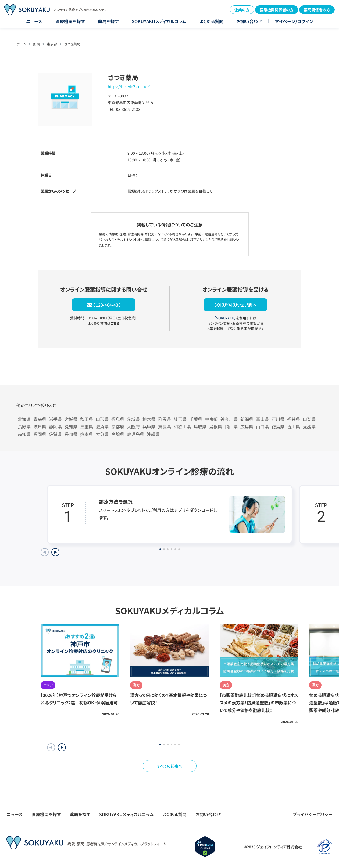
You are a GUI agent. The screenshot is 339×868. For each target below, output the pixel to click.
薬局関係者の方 (317, 10)
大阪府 (133, 426)
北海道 (24, 419)
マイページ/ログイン (294, 21)
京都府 (118, 426)
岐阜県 (40, 426)
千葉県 (196, 419)
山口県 (262, 426)
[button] (62, 747)
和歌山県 (182, 426)
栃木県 (149, 419)
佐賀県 (55, 434)
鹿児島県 (135, 434)
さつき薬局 (72, 44)
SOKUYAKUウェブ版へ (235, 305)
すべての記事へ (169, 766)
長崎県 (71, 434)
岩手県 (55, 419)
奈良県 (165, 426)
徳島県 (278, 426)
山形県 (102, 419)
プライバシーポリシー (313, 814)
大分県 (102, 434)
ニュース (34, 21)
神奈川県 (229, 419)
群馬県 (165, 419)
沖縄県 (153, 434)
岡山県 (231, 426)
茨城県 (133, 419)
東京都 (52, 44)
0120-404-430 (107, 305)
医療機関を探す (70, 21)
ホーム (21, 44)
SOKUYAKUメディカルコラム (159, 21)
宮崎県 (118, 434)
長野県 (24, 426)
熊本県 (87, 434)
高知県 (24, 434)
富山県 (262, 419)
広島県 (247, 426)
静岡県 (55, 426)
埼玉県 (180, 419)
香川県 (294, 426)
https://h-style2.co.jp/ (127, 86)
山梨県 (309, 419)
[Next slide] (55, 552)
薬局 (37, 44)
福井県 (294, 419)
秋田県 (87, 419)
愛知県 (71, 426)
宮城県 (71, 419)
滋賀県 (102, 426)
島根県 (216, 426)
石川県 (278, 419)
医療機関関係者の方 (277, 10)
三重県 (87, 426)
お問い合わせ (249, 21)
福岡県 (40, 434)
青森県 (40, 419)
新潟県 (247, 419)
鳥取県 (200, 426)
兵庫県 (149, 426)
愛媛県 (309, 426)
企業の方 (242, 10)
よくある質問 (211, 21)
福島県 (118, 419)
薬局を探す (108, 21)
